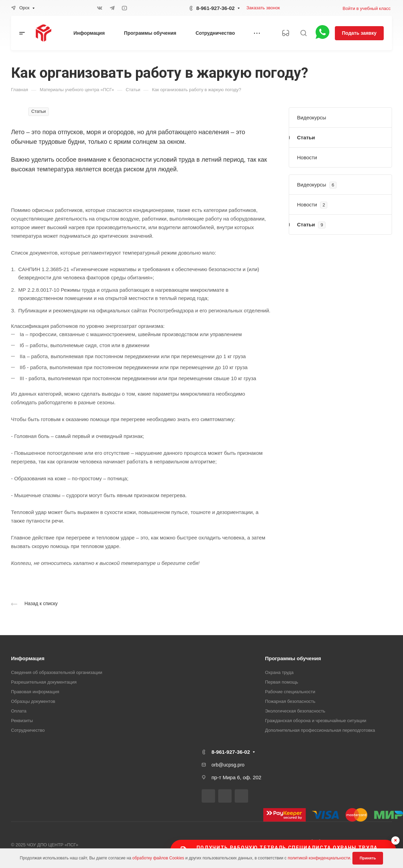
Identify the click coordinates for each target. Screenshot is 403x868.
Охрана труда (279, 672)
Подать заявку (359, 33)
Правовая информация (35, 692)
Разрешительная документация (44, 682)
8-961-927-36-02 (215, 8)
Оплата (19, 711)
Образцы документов (33, 701)
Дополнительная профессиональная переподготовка (320, 730)
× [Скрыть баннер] (396, 840)
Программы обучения (293, 658)
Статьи (306, 137)
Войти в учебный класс (367, 8)
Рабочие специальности (290, 692)
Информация (28, 658)
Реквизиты (22, 721)
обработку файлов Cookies (158, 858)
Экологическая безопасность (295, 711)
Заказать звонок (263, 8)
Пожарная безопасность (290, 701)
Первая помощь (282, 682)
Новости (307, 157)
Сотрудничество (28, 730)
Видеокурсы (312, 117)
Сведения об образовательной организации (57, 672)
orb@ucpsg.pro (228, 765)
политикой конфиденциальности (319, 858)
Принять (368, 858)
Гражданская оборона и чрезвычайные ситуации (316, 721)
